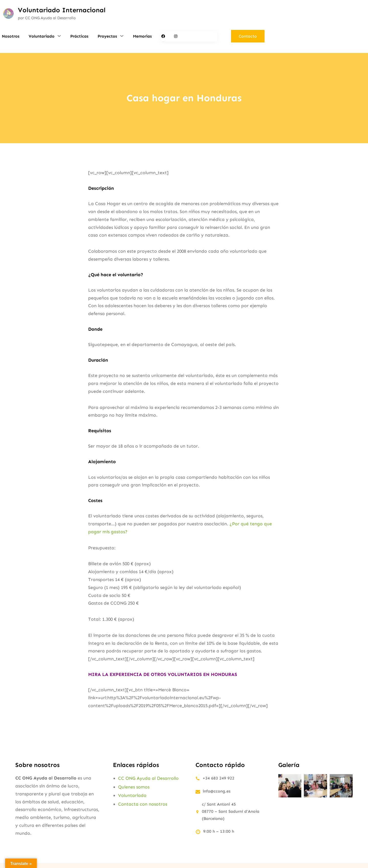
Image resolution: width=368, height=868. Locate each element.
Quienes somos (134, 787)
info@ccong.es (217, 791)
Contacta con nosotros (143, 804)
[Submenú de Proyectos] (122, 36)
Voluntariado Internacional (62, 10)
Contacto (248, 36)
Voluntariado (132, 795)
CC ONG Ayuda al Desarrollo (148, 778)
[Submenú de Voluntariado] (59, 36)
